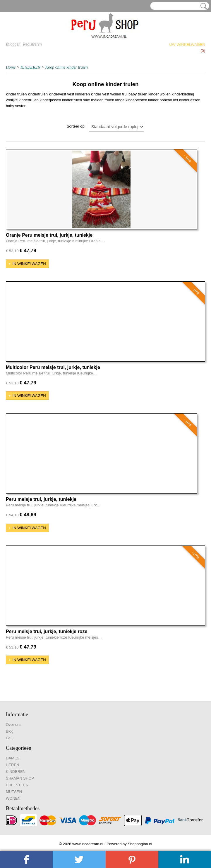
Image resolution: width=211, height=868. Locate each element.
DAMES (13, 758)
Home (11, 67)
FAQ (10, 738)
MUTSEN (14, 792)
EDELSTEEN (17, 785)
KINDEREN (30, 67)
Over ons (14, 725)
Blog (10, 731)
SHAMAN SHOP (20, 778)
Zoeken (203, 6)
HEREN (13, 765)
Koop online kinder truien (67, 67)
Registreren (32, 44)
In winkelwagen (29, 264)
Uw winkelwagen (187, 45)
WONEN (13, 798)
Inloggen (13, 44)
